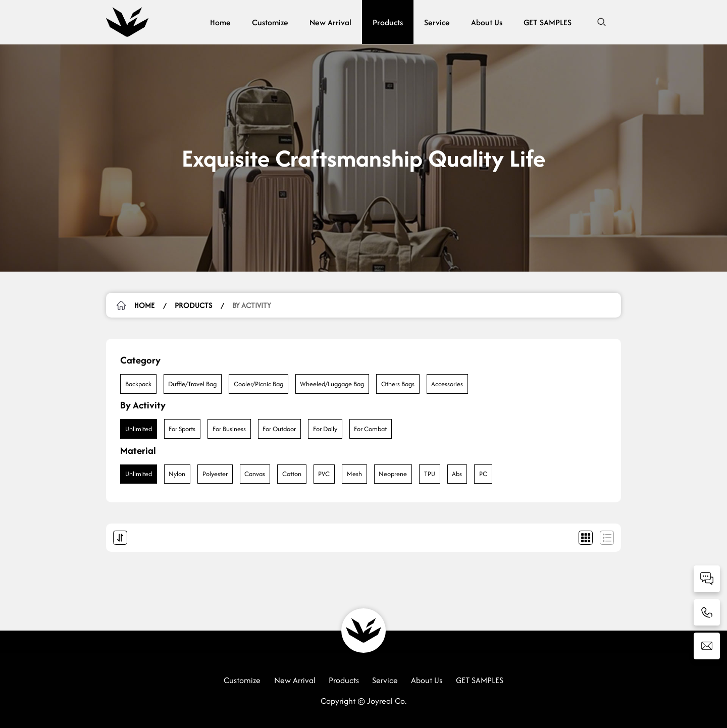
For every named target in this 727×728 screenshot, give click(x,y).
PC (483, 474)
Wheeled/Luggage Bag (332, 384)
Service (437, 22)
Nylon (177, 474)
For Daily (325, 429)
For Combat (370, 429)
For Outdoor (279, 429)
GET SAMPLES (548, 22)
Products (388, 22)
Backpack (138, 384)
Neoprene (393, 474)
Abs (457, 474)
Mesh (354, 474)
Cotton (292, 474)
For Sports (182, 429)
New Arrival (330, 22)
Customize (270, 22)
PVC (324, 474)
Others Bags (398, 384)
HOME (144, 305)
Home (220, 22)
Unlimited (139, 429)
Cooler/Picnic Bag (258, 384)
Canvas (255, 474)
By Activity (252, 305)
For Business (229, 429)
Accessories (447, 384)
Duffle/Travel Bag (192, 384)
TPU (430, 474)
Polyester (215, 474)
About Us (487, 22)
